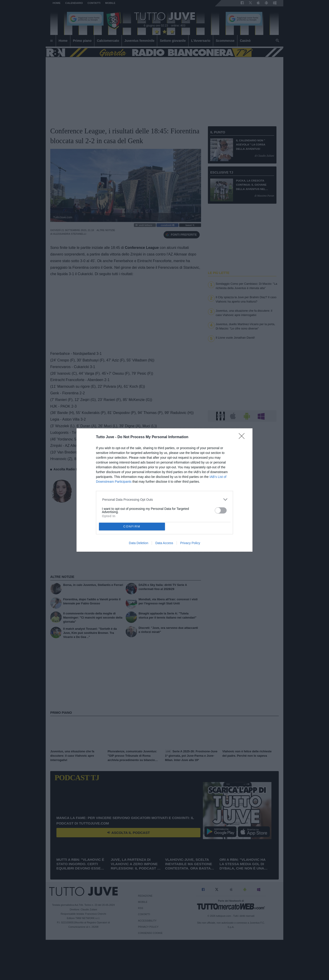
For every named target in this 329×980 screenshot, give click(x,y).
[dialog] (164, 490)
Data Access (164, 543)
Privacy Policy (190, 543)
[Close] (243, 437)
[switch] (221, 510)
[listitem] (165, 499)
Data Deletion (139, 543)
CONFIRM (132, 526)
